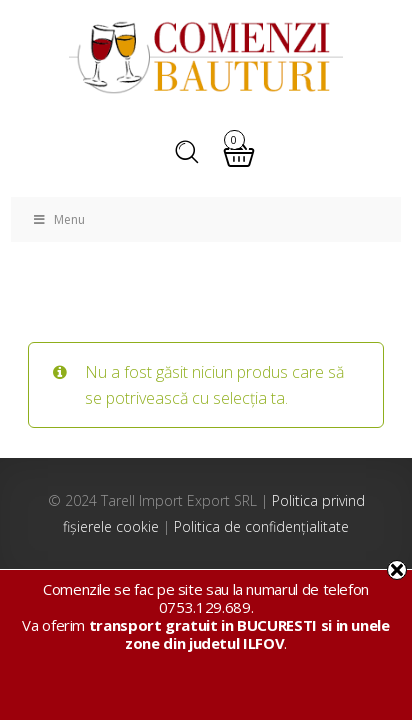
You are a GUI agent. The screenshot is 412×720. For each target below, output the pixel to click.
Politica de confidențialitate (261, 526)
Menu (58, 219)
